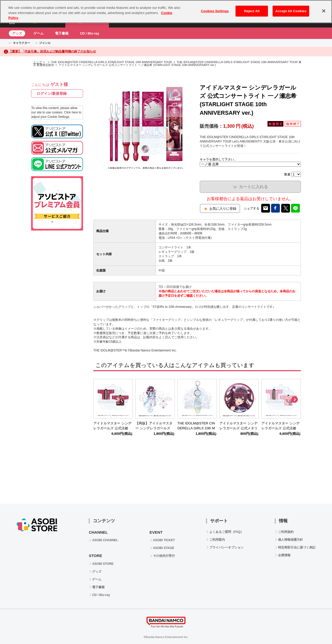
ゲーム (39, 33)
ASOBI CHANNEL (105, 540)
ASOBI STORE (103, 564)
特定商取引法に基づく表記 (297, 547)
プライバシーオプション (226, 547)
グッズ (17, 33)
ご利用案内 (217, 540)
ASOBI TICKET (164, 540)
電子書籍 (62, 33)
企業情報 (284, 555)
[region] (166, 12)
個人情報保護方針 (290, 540)
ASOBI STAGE (164, 548)
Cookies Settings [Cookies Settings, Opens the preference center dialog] (215, 11)
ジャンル (45, 43)
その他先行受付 (164, 556)
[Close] (324, 11)
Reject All (252, 11)
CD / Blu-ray (89, 33)
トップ (37, 62)
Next (294, 400)
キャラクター (22, 43)
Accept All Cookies (291, 11)
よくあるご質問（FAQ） (227, 532)
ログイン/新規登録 (52, 93)
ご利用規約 (286, 532)
